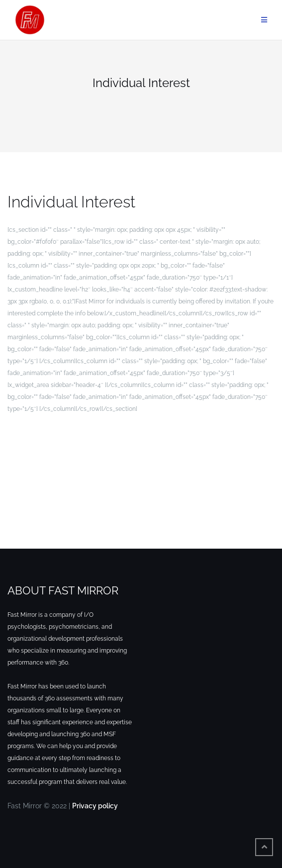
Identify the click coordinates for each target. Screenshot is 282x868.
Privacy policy (95, 806)
